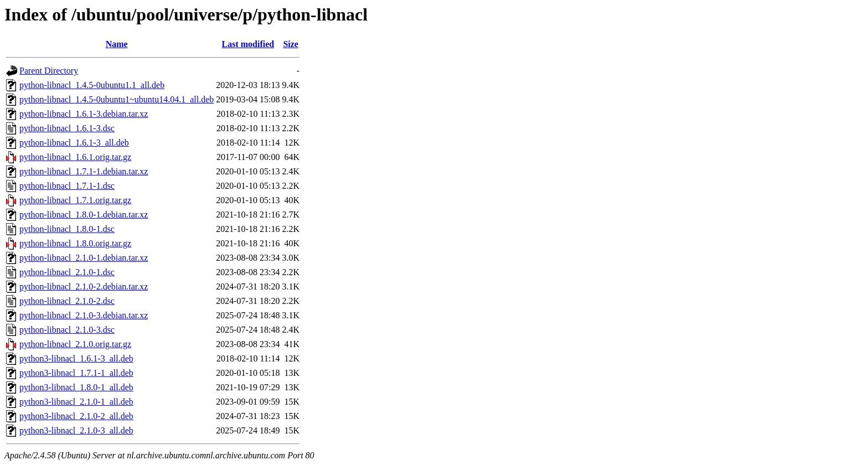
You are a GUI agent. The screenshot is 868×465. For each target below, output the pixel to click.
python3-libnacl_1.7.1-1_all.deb (76, 373)
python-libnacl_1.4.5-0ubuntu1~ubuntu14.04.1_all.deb (117, 99)
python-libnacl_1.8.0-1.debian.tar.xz (84, 215)
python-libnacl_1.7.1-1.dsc (67, 186)
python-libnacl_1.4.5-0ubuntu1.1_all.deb (92, 85)
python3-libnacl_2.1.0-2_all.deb (76, 416)
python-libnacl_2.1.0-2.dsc (67, 301)
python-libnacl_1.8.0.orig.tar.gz (75, 243)
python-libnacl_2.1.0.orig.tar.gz (75, 344)
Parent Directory (49, 71)
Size (291, 44)
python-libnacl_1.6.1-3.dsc (67, 128)
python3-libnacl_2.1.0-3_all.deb (76, 430)
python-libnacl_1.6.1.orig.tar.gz (75, 157)
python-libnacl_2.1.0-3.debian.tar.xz (84, 315)
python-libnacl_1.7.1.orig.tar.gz (75, 200)
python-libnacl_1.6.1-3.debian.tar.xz (84, 114)
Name (117, 44)
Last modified (248, 44)
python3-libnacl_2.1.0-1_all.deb (76, 402)
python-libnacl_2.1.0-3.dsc (67, 330)
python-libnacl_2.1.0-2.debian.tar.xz (84, 286)
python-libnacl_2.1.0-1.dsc (67, 272)
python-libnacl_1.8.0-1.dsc (67, 229)
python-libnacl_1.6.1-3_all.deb (74, 143)
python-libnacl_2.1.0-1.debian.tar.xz (84, 258)
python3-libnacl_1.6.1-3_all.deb (76, 358)
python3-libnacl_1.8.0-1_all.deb (76, 387)
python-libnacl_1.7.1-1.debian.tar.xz (84, 171)
